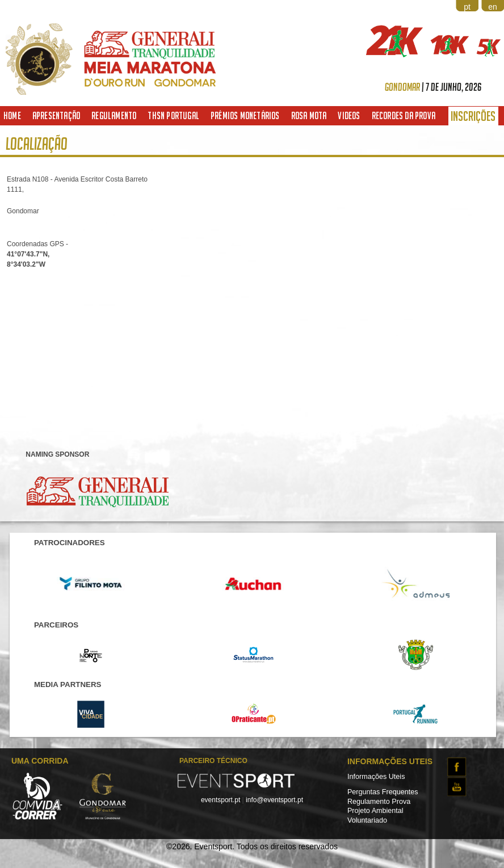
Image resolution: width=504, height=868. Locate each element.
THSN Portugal (173, 115)
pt (467, 7)
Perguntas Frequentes (383, 792)
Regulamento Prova (379, 802)
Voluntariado (367, 820)
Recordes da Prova (404, 115)
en (493, 7)
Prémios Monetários (245, 115)
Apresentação (56, 115)
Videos (349, 115)
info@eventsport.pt (274, 800)
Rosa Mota (309, 115)
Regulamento (114, 115)
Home (12, 115)
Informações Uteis (376, 777)
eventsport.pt (220, 800)
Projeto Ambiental (375, 811)
